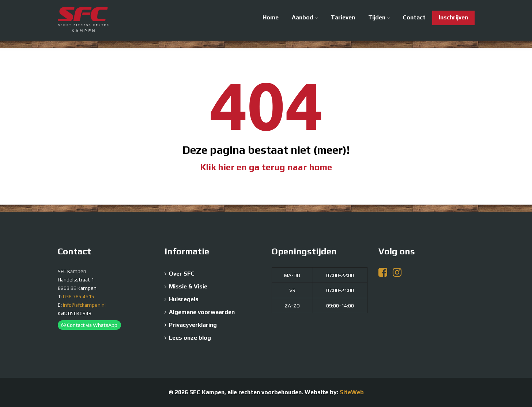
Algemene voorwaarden (202, 312)
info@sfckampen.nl (84, 305)
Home (271, 17)
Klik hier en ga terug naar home (266, 167)
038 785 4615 (79, 296)
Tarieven (343, 17)
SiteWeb (352, 392)
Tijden (377, 17)
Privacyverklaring (193, 325)
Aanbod (303, 17)
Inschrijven (453, 17)
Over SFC (182, 274)
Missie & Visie (188, 286)
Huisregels (184, 299)
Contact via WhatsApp (89, 325)
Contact (414, 17)
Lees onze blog (190, 338)
